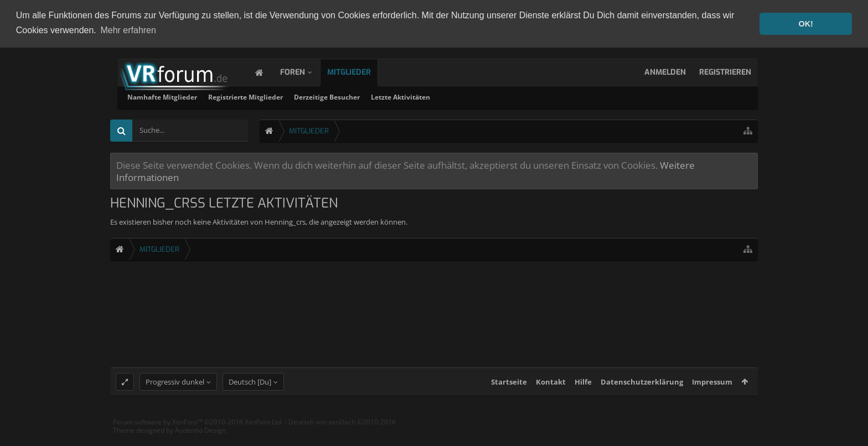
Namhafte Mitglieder (304, 96)
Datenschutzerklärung (642, 391)
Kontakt (551, 391)
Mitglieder (360, 71)
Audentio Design (200, 440)
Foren (304, 71)
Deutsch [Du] (250, 391)
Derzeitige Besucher (469, 96)
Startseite (509, 391)
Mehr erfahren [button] (128, 30)
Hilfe (583, 391)
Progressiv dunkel (175, 391)
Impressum (712, 391)
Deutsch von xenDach (342, 431)
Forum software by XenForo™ (198, 431)
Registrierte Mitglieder (388, 96)
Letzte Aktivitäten (543, 96)
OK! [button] (805, 24)
